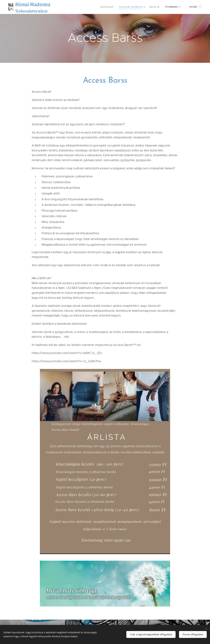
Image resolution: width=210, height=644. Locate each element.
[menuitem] (93, 7)
